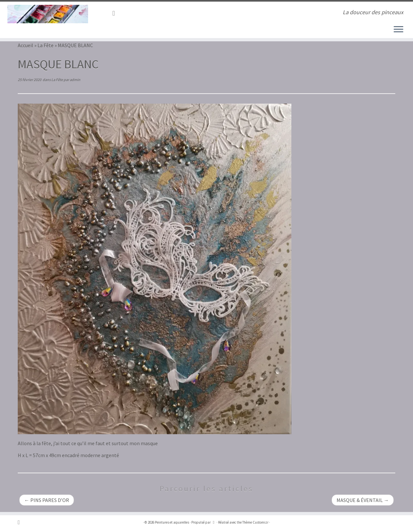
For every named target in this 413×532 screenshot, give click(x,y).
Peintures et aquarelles (172, 522)
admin (75, 80)
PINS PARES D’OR (47, 500)
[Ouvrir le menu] (398, 30)
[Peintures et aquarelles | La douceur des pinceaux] (48, 14)
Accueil (25, 45)
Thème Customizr (255, 522)
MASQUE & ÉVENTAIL (363, 500)
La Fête (45, 45)
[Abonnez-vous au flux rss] (116, 13)
